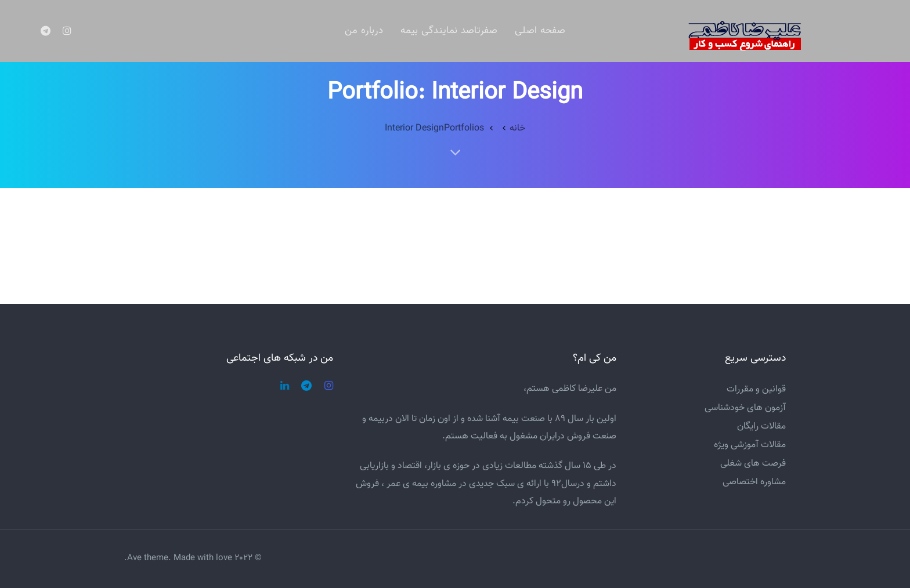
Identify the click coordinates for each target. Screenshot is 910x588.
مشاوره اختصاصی (754, 482)
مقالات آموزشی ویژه (750, 445)
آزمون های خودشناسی (745, 408)
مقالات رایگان (761, 427)
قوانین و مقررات (756, 389)
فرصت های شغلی (753, 464)
